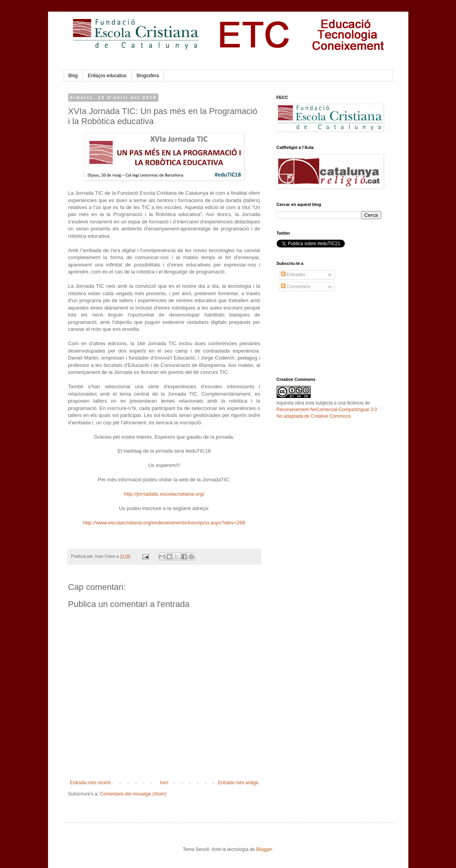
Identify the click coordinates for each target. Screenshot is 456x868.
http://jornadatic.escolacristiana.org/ (164, 494)
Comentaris (296, 287)
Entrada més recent (90, 783)
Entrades (293, 275)
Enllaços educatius (107, 76)
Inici (164, 783)
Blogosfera (148, 76)
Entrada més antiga (238, 783)
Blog (73, 76)
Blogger (264, 849)
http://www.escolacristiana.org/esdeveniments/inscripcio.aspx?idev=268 (164, 523)
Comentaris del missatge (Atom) (133, 794)
